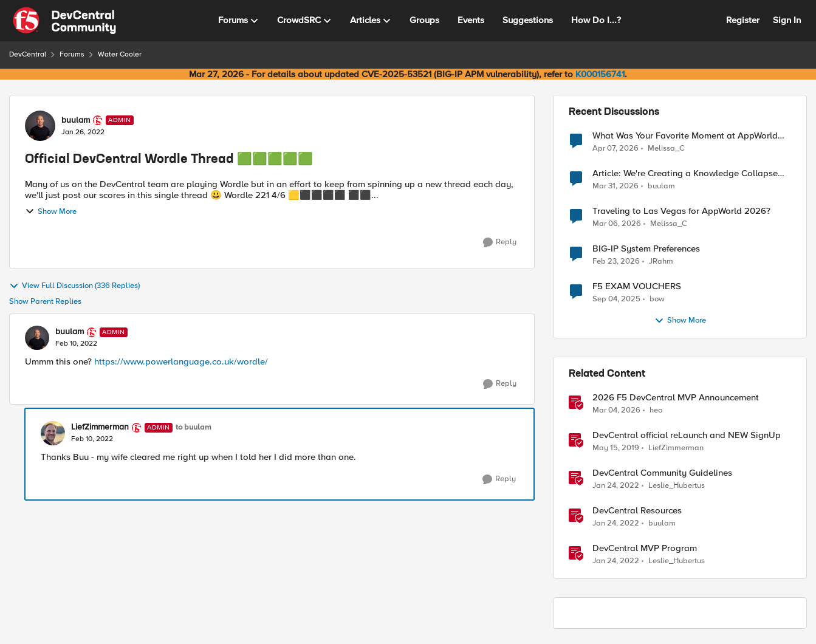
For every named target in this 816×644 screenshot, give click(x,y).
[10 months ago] (616, 300)
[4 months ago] (615, 187)
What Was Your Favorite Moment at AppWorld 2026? (685, 136)
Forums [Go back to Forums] (72, 54)
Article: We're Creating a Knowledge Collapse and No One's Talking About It (685, 173)
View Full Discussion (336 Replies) (74, 286)
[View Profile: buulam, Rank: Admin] (40, 126)
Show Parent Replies (45, 302)
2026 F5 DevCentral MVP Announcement (676, 398)
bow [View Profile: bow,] (657, 299)
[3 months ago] (615, 148)
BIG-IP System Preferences (646, 249)
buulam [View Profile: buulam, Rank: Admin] (76, 120)
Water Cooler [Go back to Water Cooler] (120, 54)
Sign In (787, 20)
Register (743, 20)
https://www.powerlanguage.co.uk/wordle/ (181, 361)
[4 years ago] (616, 486)
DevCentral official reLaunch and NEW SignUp (687, 435)
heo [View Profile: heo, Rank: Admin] (656, 410)
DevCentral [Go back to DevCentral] (28, 54)
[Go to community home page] (64, 21)
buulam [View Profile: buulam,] (661, 186)
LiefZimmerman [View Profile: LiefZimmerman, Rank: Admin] (100, 427)
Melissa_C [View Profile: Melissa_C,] (666, 148)
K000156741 (600, 74)
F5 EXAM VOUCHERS (637, 286)
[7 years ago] (616, 448)
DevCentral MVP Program (645, 548)
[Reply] (500, 242)
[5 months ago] (616, 262)
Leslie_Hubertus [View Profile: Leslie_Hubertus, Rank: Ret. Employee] (677, 486)
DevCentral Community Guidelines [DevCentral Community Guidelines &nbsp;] (662, 473)
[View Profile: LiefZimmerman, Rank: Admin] (53, 433)
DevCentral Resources (637, 511)
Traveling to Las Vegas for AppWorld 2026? (681, 211)
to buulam (194, 427)
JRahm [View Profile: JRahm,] (661, 262)
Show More (51, 211)
